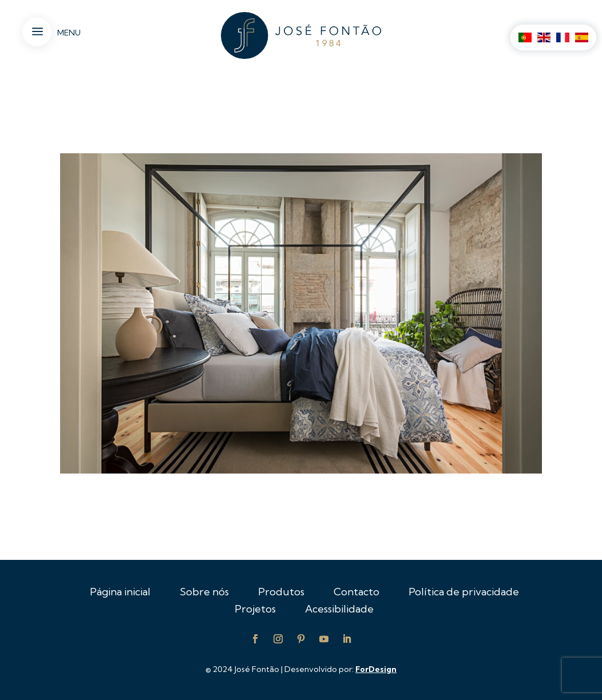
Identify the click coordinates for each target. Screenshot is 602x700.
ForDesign (376, 669)
